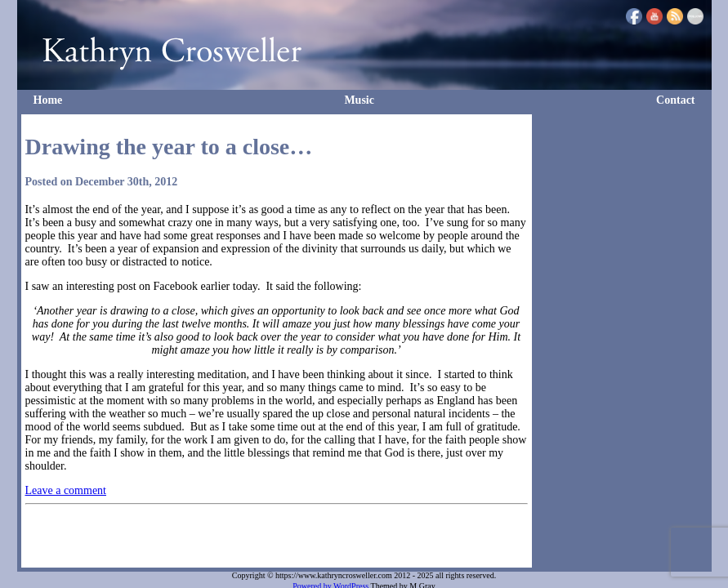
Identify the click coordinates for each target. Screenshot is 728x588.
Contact (675, 100)
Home (48, 100)
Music (359, 100)
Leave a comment (66, 490)
